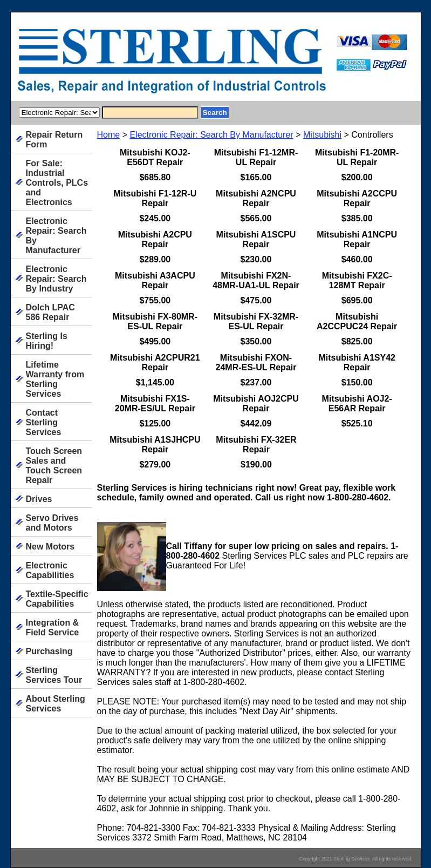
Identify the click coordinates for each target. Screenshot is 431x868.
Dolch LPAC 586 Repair (50, 312)
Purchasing (49, 651)
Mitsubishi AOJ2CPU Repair (256, 404)
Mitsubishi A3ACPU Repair (155, 280)
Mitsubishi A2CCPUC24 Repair (357, 321)
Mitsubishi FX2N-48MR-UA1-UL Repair (256, 280)
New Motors (50, 547)
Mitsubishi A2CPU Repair (155, 239)
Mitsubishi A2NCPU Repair (256, 198)
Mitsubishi (322, 135)
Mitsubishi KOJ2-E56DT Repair (155, 157)
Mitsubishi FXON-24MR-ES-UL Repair (256, 362)
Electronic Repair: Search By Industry (56, 279)
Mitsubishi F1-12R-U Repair (155, 198)
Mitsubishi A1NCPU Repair (357, 239)
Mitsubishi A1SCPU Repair (256, 239)
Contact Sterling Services (44, 422)
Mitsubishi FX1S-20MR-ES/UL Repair (155, 404)
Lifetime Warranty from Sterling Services (55, 379)
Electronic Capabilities (50, 570)
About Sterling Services (56, 704)
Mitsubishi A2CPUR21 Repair (155, 362)
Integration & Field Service (53, 628)
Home (109, 135)
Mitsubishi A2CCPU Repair (357, 198)
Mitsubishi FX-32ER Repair (256, 445)
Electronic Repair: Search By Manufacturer (211, 135)
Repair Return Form (54, 140)
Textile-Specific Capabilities (57, 599)
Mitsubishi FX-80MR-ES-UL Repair (155, 321)
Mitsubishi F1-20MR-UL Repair (357, 157)
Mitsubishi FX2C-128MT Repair (357, 280)
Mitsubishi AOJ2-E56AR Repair (357, 404)
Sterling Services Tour (54, 675)
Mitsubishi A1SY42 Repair (357, 362)
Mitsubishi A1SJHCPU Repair (155, 445)
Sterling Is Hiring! (47, 341)
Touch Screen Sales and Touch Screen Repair (54, 466)
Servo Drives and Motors (52, 523)
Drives (39, 499)
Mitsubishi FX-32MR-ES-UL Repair (256, 321)
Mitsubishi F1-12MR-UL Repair (256, 157)
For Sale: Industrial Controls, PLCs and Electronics (57, 183)
